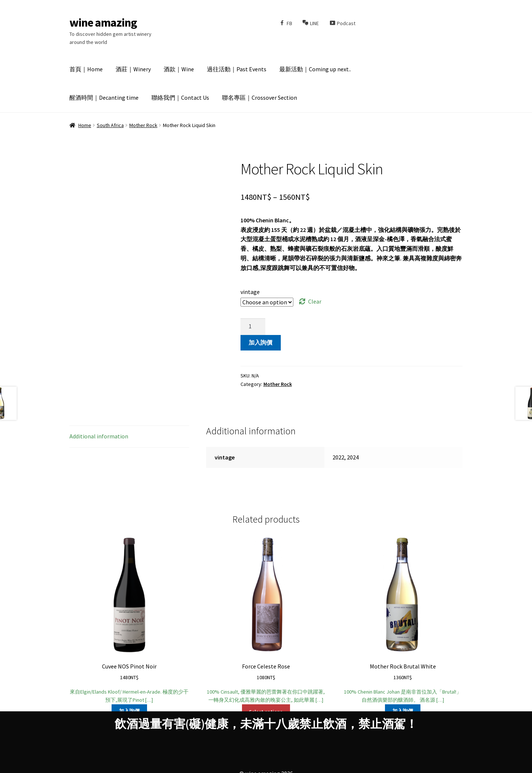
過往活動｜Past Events (237, 69)
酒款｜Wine (179, 69)
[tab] (129, 437)
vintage (250, 292)
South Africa (110, 125)
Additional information (99, 436)
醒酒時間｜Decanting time (104, 98)
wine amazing (103, 23)
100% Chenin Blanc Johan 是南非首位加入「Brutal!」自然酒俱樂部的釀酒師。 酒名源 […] (403, 619)
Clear (315, 301)
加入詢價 (260, 342)
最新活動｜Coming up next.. (315, 69)
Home (85, 125)
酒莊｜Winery (133, 69)
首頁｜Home (86, 69)
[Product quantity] (253, 327)
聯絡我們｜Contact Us (180, 98)
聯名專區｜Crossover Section (260, 98)
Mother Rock (143, 125)
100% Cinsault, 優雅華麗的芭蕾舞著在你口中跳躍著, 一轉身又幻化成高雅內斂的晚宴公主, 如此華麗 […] (266, 619)
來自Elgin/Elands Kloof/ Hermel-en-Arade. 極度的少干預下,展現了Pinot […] (129, 619)
